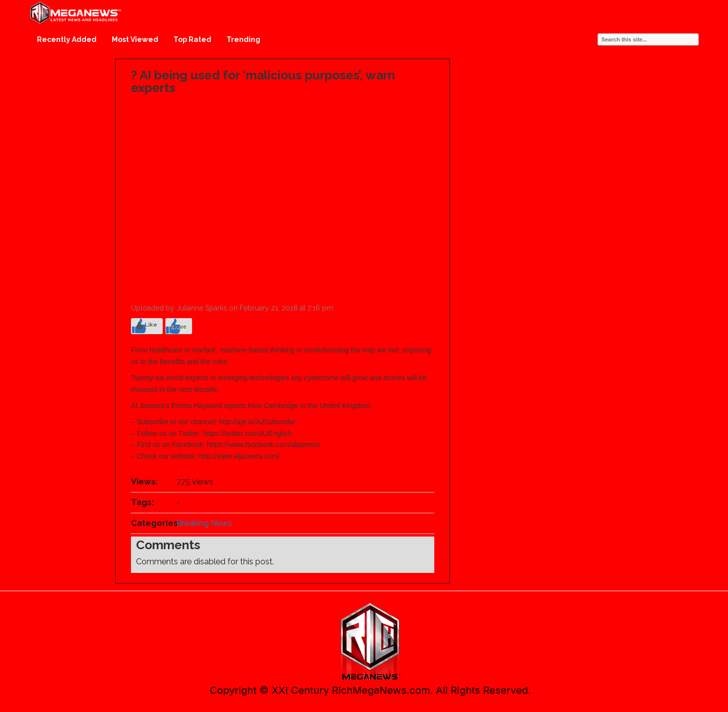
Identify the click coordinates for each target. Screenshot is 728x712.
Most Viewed (135, 39)
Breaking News (204, 523)
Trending (243, 39)
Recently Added (67, 39)
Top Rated (192, 39)
